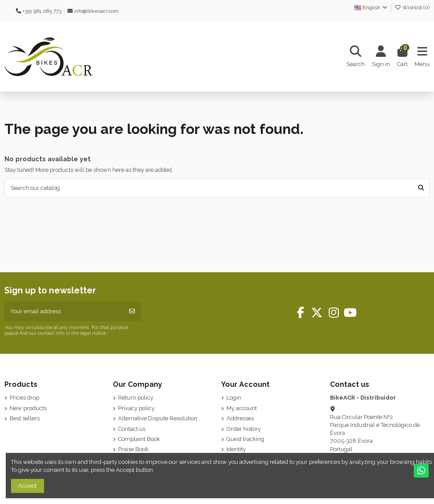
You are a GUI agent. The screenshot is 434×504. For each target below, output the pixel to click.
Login (234, 398)
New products (28, 408)
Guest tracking (245, 439)
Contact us (132, 429)
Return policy (136, 398)
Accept (27, 486)
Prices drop (24, 398)
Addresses (240, 418)
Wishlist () (412, 7)
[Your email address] (64, 311)
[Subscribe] (132, 311)
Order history (244, 429)
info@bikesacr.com (96, 11)
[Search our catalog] (421, 188)
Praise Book (133, 449)
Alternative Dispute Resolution (158, 418)
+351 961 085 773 (42, 11)
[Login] (381, 57)
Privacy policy (136, 408)
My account (242, 408)
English (371, 7)
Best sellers (25, 418)
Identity (236, 449)
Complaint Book (139, 439)
